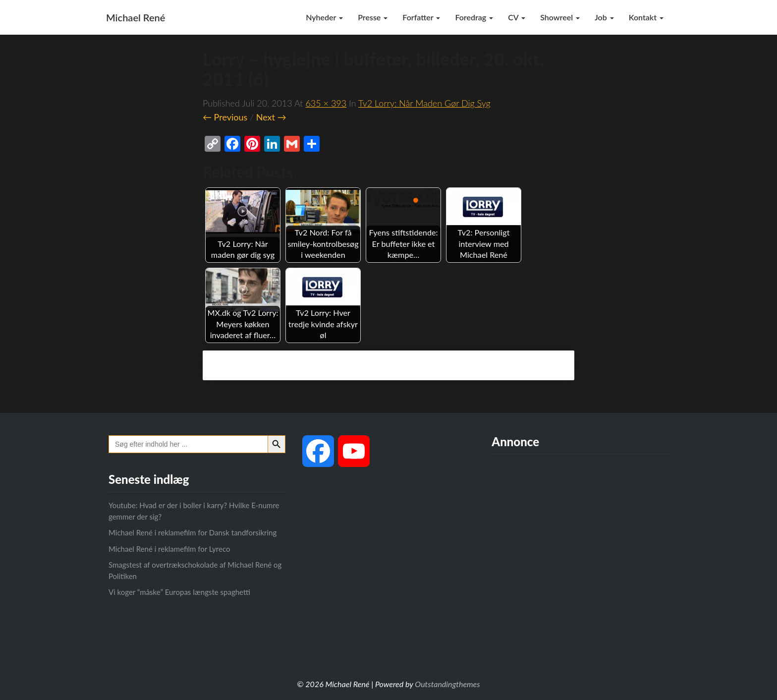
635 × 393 (326, 103)
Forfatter (421, 17)
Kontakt (646, 17)
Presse (373, 17)
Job (604, 17)
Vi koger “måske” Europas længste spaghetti (179, 592)
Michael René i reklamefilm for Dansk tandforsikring (193, 532)
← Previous (225, 117)
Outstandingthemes (447, 684)
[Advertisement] (580, 551)
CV (517, 17)
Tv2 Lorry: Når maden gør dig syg (424, 103)
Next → (271, 117)
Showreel (560, 17)
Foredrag (474, 17)
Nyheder (324, 17)
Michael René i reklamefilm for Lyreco (169, 549)
